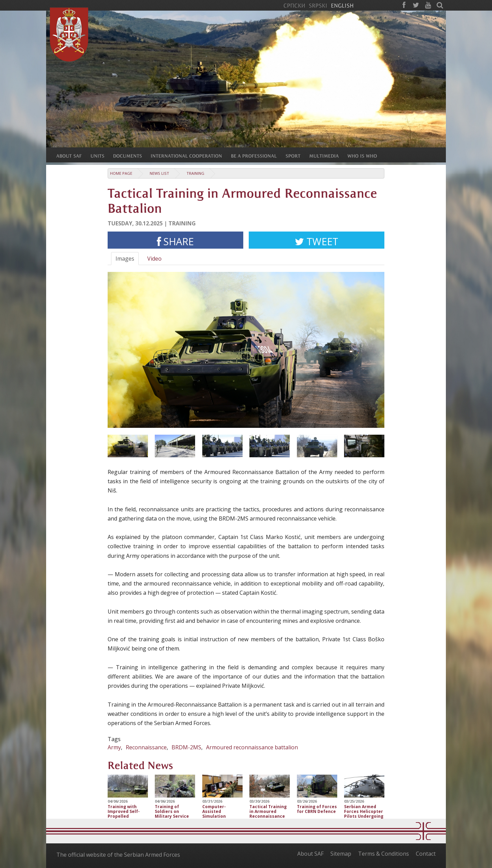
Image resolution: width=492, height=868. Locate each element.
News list (159, 173)
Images (125, 259)
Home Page (121, 173)
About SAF (310, 854)
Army (114, 747)
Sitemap (341, 854)
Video (154, 259)
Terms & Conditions (384, 854)
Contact (426, 854)
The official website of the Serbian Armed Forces (118, 855)
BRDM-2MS (186, 747)
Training (195, 173)
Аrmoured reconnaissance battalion (252, 747)
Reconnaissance (146, 747)
